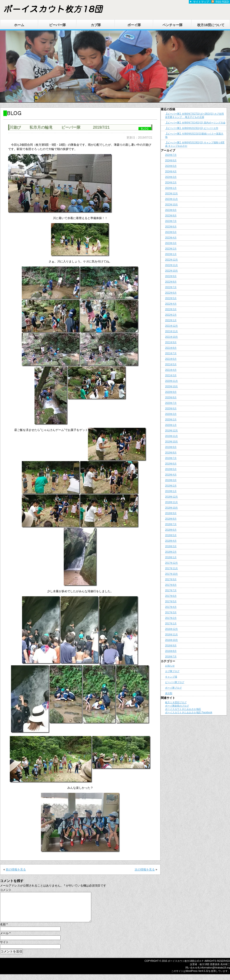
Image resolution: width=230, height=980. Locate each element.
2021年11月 (171, 331)
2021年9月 (171, 342)
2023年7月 (171, 221)
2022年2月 (171, 315)
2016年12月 (171, 629)
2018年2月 (171, 552)
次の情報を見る (145, 870)
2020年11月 (171, 381)
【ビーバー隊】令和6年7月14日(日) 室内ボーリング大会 (195, 123)
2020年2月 (171, 420)
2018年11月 (171, 502)
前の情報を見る (16, 870)
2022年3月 (171, 309)
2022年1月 (171, 320)
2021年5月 (171, 364)
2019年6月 (171, 464)
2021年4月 (171, 370)
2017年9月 (171, 579)
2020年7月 (171, 403)
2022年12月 (171, 260)
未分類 (169, 693)
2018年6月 (171, 530)
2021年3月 (171, 375)
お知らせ (170, 666)
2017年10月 (171, 574)
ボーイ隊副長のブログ (177, 706)
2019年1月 (171, 491)
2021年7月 (171, 353)
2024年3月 (171, 177)
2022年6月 (171, 293)
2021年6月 (171, 359)
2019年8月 (171, 453)
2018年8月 (171, 519)
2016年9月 (171, 646)
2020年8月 (171, 397)
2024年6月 (171, 160)
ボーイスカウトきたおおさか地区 (183, 709)
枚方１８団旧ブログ (176, 702)
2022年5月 (171, 298)
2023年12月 (171, 194)
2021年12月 (171, 326)
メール (5, 939)
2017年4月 (171, 607)
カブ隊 (96, 25)
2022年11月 (171, 265)
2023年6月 (171, 227)
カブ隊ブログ (172, 671)
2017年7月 (171, 590)
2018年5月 (171, 535)
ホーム (19, 25)
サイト (4, 948)
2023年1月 (171, 254)
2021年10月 (171, 337)
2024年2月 (171, 183)
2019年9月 (171, 447)
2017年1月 (171, 623)
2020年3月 (171, 414)
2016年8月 (171, 651)
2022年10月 (171, 271)
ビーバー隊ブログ (175, 682)
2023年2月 (171, 249)
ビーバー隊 (57, 25)
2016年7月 (171, 657)
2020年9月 (171, 392)
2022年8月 (171, 282)
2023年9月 (171, 210)
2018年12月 (171, 497)
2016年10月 (171, 640)
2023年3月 (171, 243)
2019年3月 (171, 480)
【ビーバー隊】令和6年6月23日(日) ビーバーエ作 (192, 128)
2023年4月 (171, 238)
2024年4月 (171, 171)
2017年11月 (171, 568)
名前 (4, 930)
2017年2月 (171, 618)
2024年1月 (171, 188)
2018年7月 (171, 524)
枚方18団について (211, 25)
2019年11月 (171, 436)
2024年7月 (171, 155)
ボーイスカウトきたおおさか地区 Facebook (189, 712)
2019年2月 (171, 486)
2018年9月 (171, 513)
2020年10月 (171, 386)
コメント (6, 890)
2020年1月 (171, 425)
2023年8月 (171, 216)
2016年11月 (171, 635)
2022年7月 (171, 287)
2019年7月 (171, 458)
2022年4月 (171, 304)
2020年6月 (171, 409)
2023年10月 (171, 205)
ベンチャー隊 (172, 25)
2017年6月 (171, 596)
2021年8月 (171, 348)
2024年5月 (171, 166)
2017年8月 (171, 585)
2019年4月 (171, 475)
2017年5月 (171, 601)
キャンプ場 (171, 677)
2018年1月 (171, 557)
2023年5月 (171, 232)
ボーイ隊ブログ (173, 688)
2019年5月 (171, 469)
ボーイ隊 (134, 25)
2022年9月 (171, 276)
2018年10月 (171, 508)
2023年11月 (171, 199)
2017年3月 (171, 612)
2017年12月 (171, 563)
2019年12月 (171, 431)
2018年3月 (171, 546)
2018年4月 (171, 541)
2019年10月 (171, 442)
